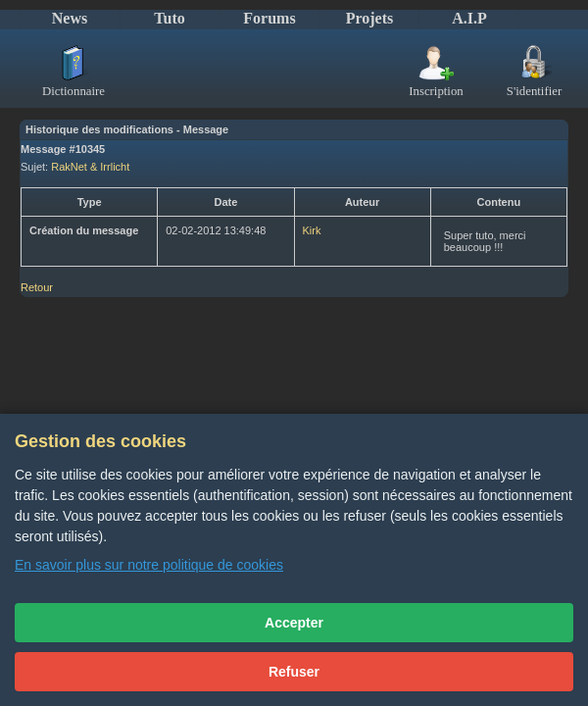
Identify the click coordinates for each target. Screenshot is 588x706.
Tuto (169, 18)
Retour (37, 287)
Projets (370, 18)
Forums (269, 18)
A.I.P (469, 18)
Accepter (294, 623)
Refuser (294, 672)
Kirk (312, 230)
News (70, 18)
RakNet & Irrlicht (90, 167)
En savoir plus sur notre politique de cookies (149, 565)
